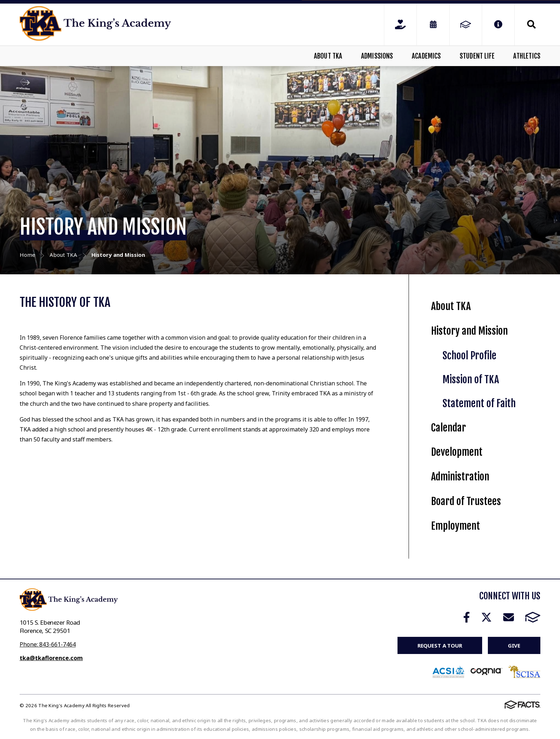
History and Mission (469, 331)
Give (514, 645)
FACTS (533, 617)
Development (457, 452)
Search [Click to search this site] (531, 24)
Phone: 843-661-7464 (48, 644)
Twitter (486, 617)
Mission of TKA (471, 380)
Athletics (527, 56)
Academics (426, 56)
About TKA (328, 56)
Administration (460, 477)
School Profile (469, 356)
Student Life (477, 56)
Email (509, 617)
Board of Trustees (466, 501)
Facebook (467, 617)
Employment (456, 526)
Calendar (449, 428)
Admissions (377, 56)
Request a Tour (440, 645)
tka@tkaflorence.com (51, 658)
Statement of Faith (479, 403)
